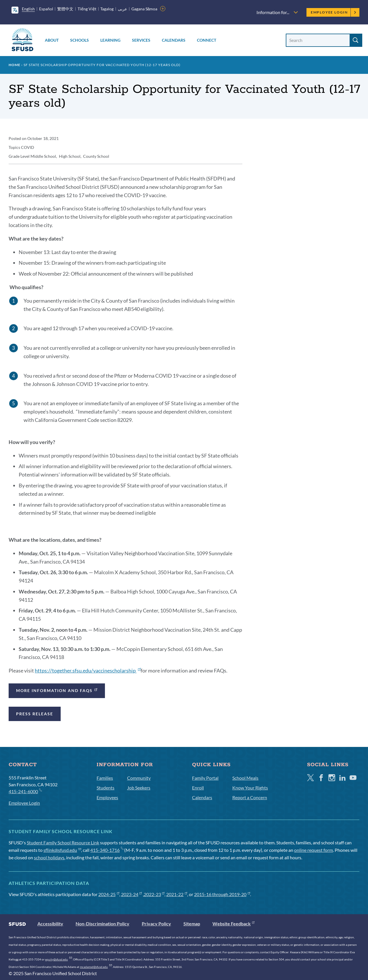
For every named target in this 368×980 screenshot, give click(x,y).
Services (141, 40)
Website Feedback (233, 924)
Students (106, 788)
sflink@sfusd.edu (62, 850)
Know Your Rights (250, 788)
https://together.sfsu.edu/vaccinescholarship (88, 670)
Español (46, 9)
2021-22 (177, 894)
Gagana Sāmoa (144, 9)
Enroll (198, 788)
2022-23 (154, 894)
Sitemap (192, 924)
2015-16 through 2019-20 (222, 894)
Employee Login (334, 12)
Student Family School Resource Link (63, 842)
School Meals (245, 778)
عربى (122, 9)
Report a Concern (250, 797)
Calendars (174, 40)
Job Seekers (139, 788)
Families (105, 778)
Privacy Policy (156, 924)
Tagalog (107, 9)
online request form (314, 850)
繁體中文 (65, 9)
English (28, 9)
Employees (107, 797)
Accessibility (50, 924)
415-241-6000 (25, 791)
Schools (79, 40)
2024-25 (109, 894)
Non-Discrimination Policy (102, 924)
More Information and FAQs (57, 690)
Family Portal (205, 778)
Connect (207, 40)
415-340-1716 (107, 850)
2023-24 (132, 894)
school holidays (49, 857)
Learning (110, 40)
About (52, 40)
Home (15, 65)
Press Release (35, 714)
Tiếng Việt (87, 9)
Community (139, 778)
